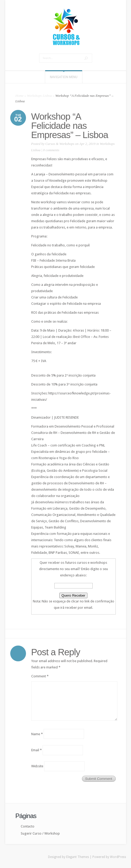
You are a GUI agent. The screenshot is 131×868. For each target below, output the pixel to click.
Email (36, 750)
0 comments (51, 150)
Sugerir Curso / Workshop (40, 833)
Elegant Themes (78, 857)
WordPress (118, 857)
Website (37, 766)
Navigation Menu (64, 77)
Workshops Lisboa (40, 96)
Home (20, 96)
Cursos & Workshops (60, 144)
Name (37, 734)
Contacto (28, 826)
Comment (40, 676)
